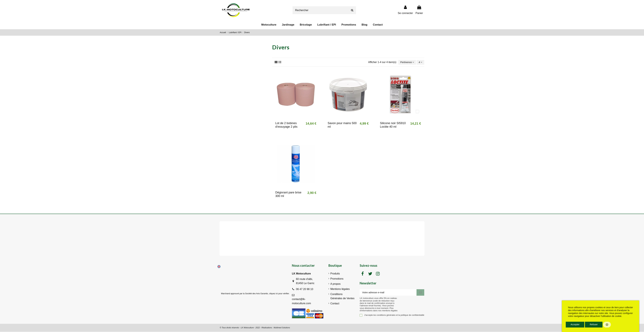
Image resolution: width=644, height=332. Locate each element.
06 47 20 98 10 (305, 289)
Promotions (337, 279)
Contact (335, 304)
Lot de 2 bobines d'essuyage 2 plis (286, 125)
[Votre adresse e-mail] (388, 293)
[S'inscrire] (420, 293)
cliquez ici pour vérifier (279, 294)
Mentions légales (340, 289)
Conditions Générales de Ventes (342, 297)
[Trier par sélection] (406, 62)
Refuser (594, 324)
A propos (335, 284)
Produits (335, 274)
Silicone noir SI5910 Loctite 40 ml (393, 125)
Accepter (575, 324)
